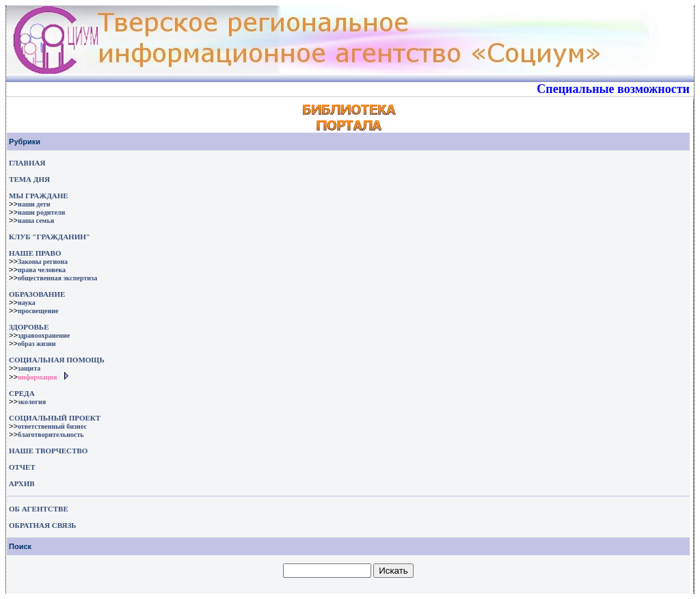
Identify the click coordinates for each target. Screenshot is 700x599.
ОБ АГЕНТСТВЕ (39, 509)
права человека (42, 270)
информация (38, 377)
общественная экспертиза (57, 278)
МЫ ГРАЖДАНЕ (38, 196)
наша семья (36, 221)
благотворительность (51, 435)
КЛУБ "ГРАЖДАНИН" (50, 237)
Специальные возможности (613, 89)
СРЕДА (22, 393)
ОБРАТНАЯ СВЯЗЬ (42, 525)
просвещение (38, 311)
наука (27, 303)
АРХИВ (21, 483)
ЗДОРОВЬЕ (29, 327)
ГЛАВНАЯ (27, 163)
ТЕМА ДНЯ (29, 179)
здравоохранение (44, 335)
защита (29, 368)
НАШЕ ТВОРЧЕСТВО (48, 451)
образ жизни (37, 344)
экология (32, 402)
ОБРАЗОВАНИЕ (37, 294)
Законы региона (43, 262)
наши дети (34, 204)
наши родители (41, 212)
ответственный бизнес (52, 426)
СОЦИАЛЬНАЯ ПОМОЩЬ (57, 360)
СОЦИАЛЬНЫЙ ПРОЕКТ (55, 418)
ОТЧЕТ (22, 467)
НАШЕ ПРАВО (35, 253)
